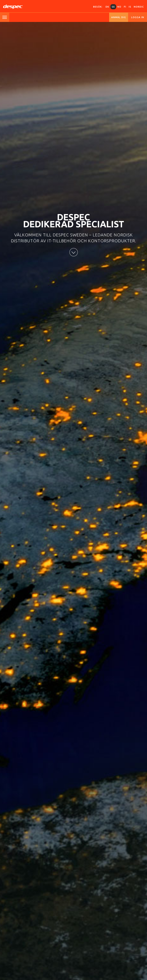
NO (119, 7)
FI (125, 7)
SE (113, 7)
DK (107, 7)
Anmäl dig (119, 17)
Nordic (139, 7)
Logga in (138, 17)
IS (130, 7)
